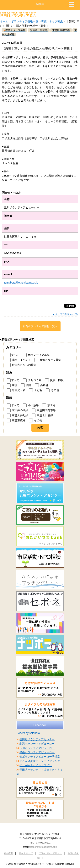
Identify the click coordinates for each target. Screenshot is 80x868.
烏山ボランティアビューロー (37, 752)
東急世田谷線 (42, 415)
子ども (36, 390)
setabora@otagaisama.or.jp (43, 847)
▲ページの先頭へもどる (65, 314)
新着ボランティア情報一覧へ (40, 326)
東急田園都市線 (44, 410)
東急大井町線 (17, 415)
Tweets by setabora (28, 733)
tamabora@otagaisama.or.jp (21, 283)
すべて (13, 355)
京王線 (49, 405)
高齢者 (42, 385)
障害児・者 (16, 390)
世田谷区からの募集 (21, 365)
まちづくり (32, 380)
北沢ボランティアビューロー (37, 744)
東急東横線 (16, 420)
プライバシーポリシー (50, 853)
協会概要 (8, 853)
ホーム (4, 21)
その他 (52, 390)
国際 (26, 385)
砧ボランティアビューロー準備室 (40, 757)
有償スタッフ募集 (52, 21)
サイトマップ (26, 853)
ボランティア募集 (36, 355)
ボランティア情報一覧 (25, 21)
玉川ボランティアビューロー (37, 748)
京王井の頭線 (17, 410)
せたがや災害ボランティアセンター (41, 761)
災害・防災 (54, 380)
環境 (12, 385)
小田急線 (31, 405)
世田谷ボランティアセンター (37, 739)
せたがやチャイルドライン (36, 765)
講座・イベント (19, 360)
